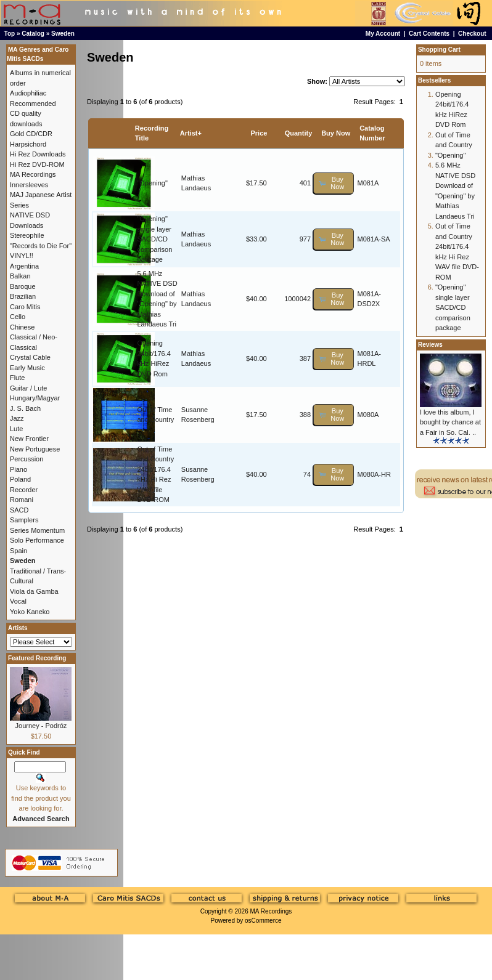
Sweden (63, 34)
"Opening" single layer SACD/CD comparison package (154, 239)
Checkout (472, 34)
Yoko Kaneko (30, 612)
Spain (18, 551)
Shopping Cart (439, 50)
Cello (18, 317)
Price (259, 133)
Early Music (27, 368)
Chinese (22, 327)
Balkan (20, 276)
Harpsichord (28, 144)
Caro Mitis (25, 307)
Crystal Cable (30, 357)
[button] (334, 183)
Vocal (18, 601)
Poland (20, 479)
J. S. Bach (25, 408)
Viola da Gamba (34, 591)
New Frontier (29, 439)
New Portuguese (35, 449)
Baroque (23, 286)
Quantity (299, 133)
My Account (383, 34)
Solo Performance (37, 540)
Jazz (17, 418)
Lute (16, 429)
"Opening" (152, 183)
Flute (17, 378)
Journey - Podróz (41, 726)
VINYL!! (22, 256)
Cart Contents (429, 34)
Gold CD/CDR (31, 134)
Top (10, 34)
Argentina (24, 266)
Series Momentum (37, 530)
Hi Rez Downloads (38, 154)
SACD (19, 510)
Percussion (27, 459)
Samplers (24, 520)
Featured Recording (37, 658)
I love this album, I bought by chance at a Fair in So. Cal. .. (450, 422)
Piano (18, 469)
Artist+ (191, 133)
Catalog (33, 34)
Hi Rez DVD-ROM (37, 164)
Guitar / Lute (29, 388)
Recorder (24, 490)
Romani (22, 500)
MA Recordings (271, 911)
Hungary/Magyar (35, 398)
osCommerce (263, 921)
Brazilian (23, 296)
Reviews (430, 345)
